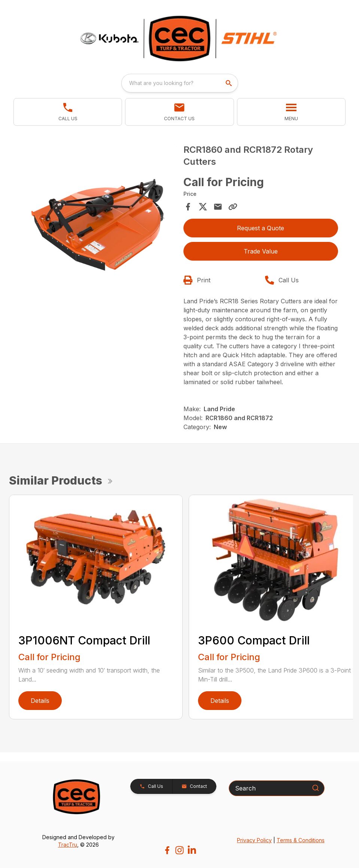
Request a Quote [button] (261, 228)
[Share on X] (203, 207)
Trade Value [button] (261, 251)
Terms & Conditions (301, 840)
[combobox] (180, 83)
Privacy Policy (254, 840)
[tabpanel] (98, 222)
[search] (229, 83)
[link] (68, 112)
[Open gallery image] (98, 221)
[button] (179, 112)
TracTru (68, 845)
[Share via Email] (218, 207)
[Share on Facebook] (188, 207)
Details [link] (40, 701)
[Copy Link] (233, 207)
